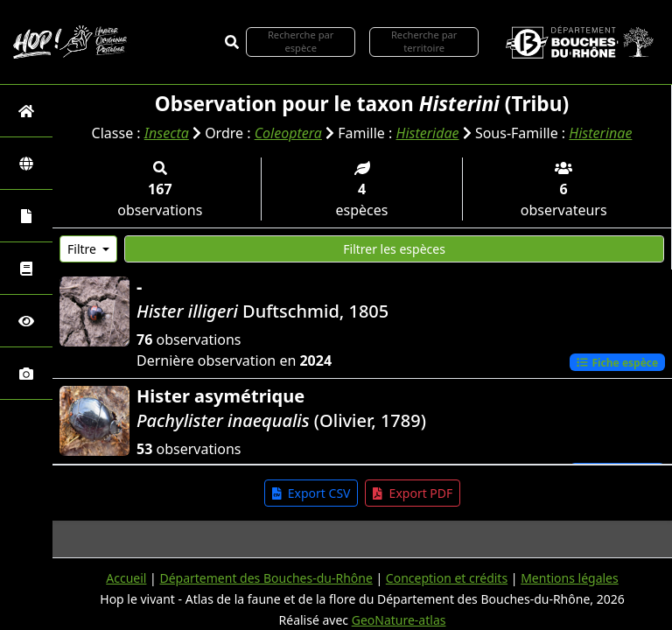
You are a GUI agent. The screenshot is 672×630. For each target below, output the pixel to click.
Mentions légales (570, 578)
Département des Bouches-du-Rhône (266, 578)
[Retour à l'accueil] (26, 111)
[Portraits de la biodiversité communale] (26, 216)
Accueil (126, 578)
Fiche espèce (617, 362)
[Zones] (26, 163)
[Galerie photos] (26, 373)
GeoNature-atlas (399, 620)
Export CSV (311, 493)
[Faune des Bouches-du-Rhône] (26, 268)
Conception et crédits (447, 578)
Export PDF (413, 493)
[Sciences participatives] (26, 321)
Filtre (84, 249)
